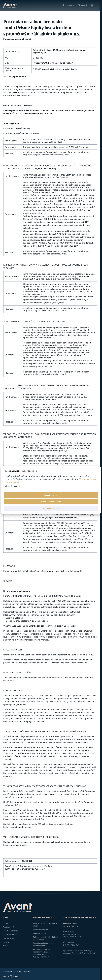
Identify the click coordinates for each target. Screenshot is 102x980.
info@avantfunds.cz (71, 923)
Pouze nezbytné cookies (51, 502)
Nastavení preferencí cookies (17, 972)
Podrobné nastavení (51, 508)
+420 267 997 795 (71, 926)
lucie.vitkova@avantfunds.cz (17, 827)
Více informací (11, 486)
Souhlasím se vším (51, 495)
